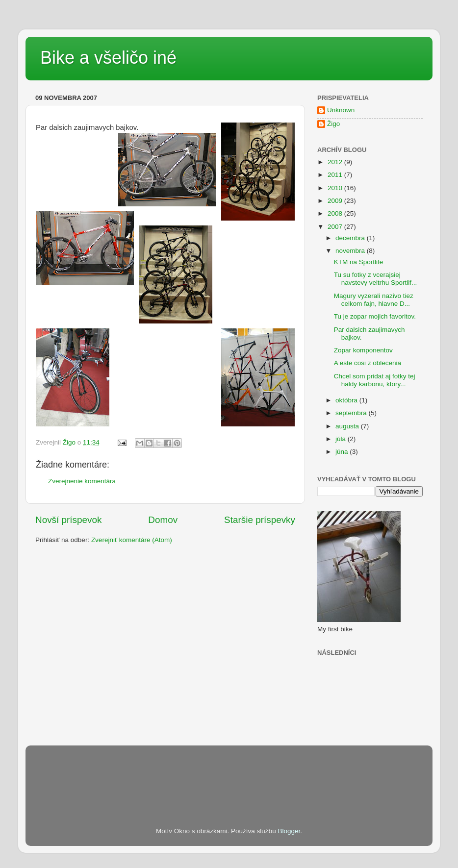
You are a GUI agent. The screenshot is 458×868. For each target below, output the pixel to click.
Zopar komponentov (363, 350)
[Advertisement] (214, 772)
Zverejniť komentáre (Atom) (132, 540)
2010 (336, 188)
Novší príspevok (68, 520)
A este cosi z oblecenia (368, 363)
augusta (348, 426)
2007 (336, 227)
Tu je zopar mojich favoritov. (375, 316)
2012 (336, 162)
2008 (336, 213)
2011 (336, 175)
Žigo (333, 124)
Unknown (341, 110)
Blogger (289, 831)
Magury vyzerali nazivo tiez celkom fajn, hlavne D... (374, 300)
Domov (163, 520)
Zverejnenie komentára (82, 481)
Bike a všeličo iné (108, 58)
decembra (351, 238)
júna (343, 452)
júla (342, 439)
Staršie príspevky (260, 520)
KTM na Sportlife (359, 262)
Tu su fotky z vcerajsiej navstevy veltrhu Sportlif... (376, 279)
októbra (347, 400)
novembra (351, 251)
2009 (336, 201)
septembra (352, 413)
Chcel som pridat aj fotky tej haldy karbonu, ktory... (375, 380)
